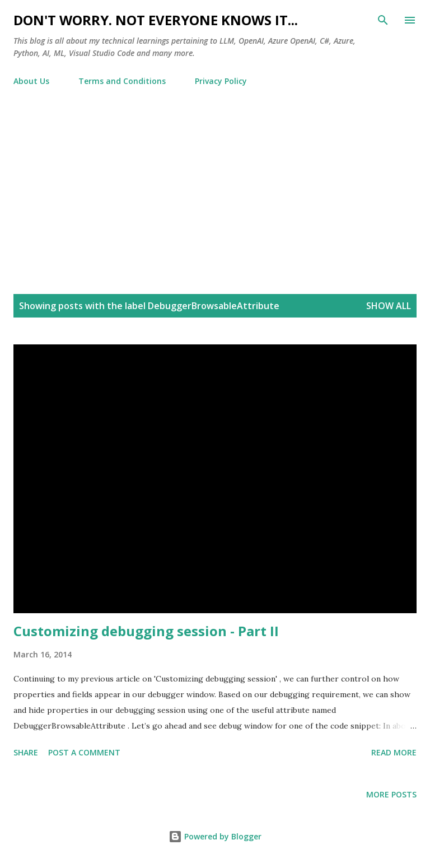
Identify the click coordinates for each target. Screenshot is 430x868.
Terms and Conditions (122, 81)
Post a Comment (84, 752)
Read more (394, 752)
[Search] (383, 20)
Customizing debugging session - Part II (146, 631)
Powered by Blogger (215, 836)
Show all (389, 306)
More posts (391, 794)
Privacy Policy (221, 81)
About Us (31, 81)
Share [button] (26, 752)
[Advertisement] (215, 197)
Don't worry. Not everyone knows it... (156, 20)
